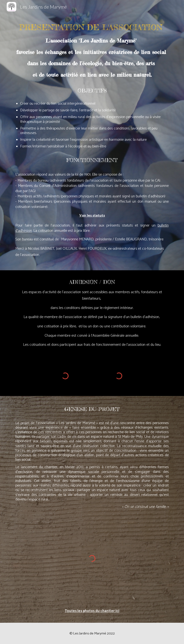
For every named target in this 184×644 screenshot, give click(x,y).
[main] (92, 142)
